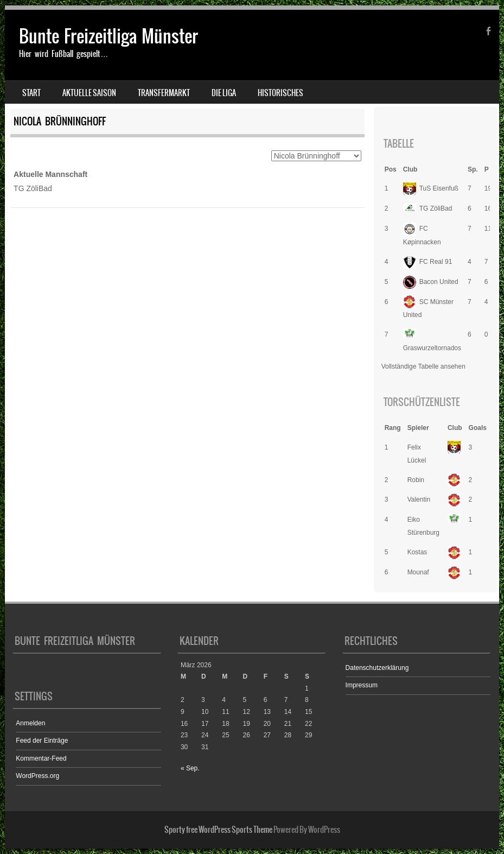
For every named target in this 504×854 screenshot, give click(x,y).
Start (31, 93)
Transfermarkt (164, 93)
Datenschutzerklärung (377, 668)
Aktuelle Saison (89, 93)
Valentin (419, 499)
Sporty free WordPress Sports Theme (218, 830)
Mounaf (418, 572)
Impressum (362, 685)
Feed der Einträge (42, 741)
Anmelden (30, 723)
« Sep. (190, 768)
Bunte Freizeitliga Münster (109, 36)
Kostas (417, 552)
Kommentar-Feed (41, 758)
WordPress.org (37, 776)
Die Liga (224, 93)
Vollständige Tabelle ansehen (423, 366)
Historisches (280, 93)
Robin (416, 480)
